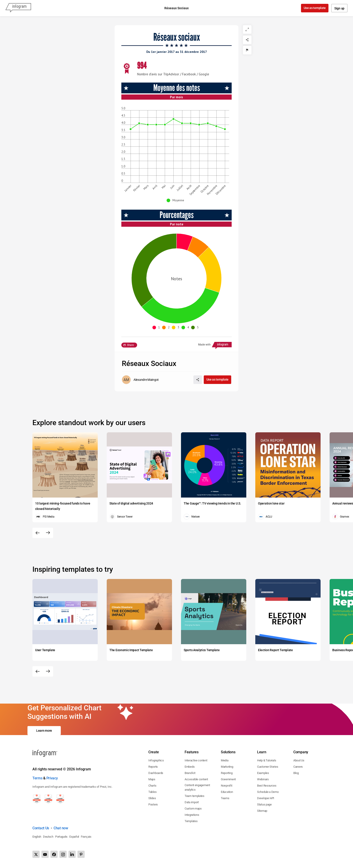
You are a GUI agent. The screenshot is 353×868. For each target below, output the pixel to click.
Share (130, 345)
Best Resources (267, 786)
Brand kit (190, 773)
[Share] (247, 40)
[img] (198, 251)
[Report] (247, 50)
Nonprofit (226, 786)
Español (74, 837)
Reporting (227, 773)
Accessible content (196, 779)
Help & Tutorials (267, 760)
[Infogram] (18, 8)
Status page (264, 804)
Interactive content (196, 760)
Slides (152, 798)
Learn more (44, 731)
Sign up (339, 8)
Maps (152, 779)
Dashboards (156, 773)
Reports (153, 767)
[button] (176, 200)
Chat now (61, 828)
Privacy (52, 778)
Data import (192, 802)
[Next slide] (48, 533)
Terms (37, 778)
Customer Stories (268, 767)
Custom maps (193, 809)
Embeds (190, 767)
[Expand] (247, 29)
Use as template (315, 8)
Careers (298, 767)
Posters (153, 804)
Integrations (192, 815)
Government (228, 779)
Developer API (266, 798)
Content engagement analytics (197, 787)
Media (225, 760)
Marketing (227, 767)
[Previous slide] (38, 533)
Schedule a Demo (268, 792)
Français (86, 837)
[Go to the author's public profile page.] (140, 380)
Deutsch (48, 837)
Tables (152, 792)
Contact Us (41, 828)
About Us (299, 760)
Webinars (263, 779)
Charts (152, 786)
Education (227, 792)
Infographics (156, 760)
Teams (225, 798)
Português (61, 837)
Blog (296, 773)
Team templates (195, 796)
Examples (263, 773)
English (37, 837)
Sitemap (262, 811)
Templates (191, 821)
